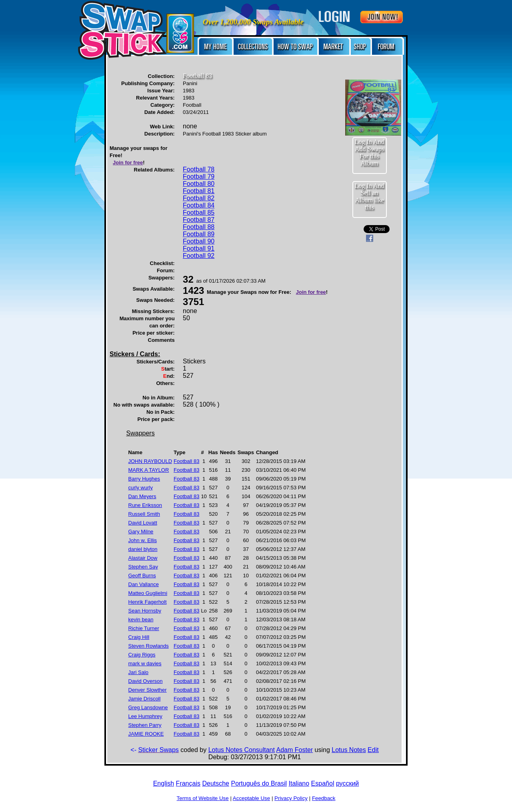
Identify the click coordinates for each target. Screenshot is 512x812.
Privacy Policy (291, 798)
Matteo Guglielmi (148, 593)
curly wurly (141, 488)
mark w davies (145, 663)
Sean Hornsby (145, 611)
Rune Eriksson (145, 505)
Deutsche (216, 783)
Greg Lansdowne (148, 707)
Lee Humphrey (145, 716)
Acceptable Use (251, 798)
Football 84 (199, 205)
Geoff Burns (142, 576)
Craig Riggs (142, 655)
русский (347, 783)
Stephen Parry (145, 725)
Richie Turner (144, 628)
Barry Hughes (144, 479)
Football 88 (199, 227)
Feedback (324, 798)
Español (323, 783)
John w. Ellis (143, 540)
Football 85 (199, 212)
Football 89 (199, 234)
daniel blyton (143, 549)
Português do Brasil (259, 783)
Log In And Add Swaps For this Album (370, 153)
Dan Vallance (144, 584)
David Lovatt (143, 523)
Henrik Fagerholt (148, 602)
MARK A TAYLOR (149, 470)
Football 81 (199, 191)
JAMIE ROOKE (146, 734)
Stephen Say (143, 567)
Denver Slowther (148, 690)
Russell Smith (144, 514)
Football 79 (199, 177)
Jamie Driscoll (145, 699)
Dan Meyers (142, 496)
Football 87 (199, 220)
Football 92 (199, 256)
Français (188, 783)
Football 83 (186, 461)
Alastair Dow (143, 558)
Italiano (299, 783)
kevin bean (141, 619)
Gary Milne (141, 532)
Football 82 (199, 198)
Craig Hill (139, 637)
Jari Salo (139, 672)
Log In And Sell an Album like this (370, 197)
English (164, 783)
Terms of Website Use (203, 798)
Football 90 (199, 241)
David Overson (146, 681)
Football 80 (199, 184)
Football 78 (199, 169)
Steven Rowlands (149, 646)
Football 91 (199, 248)
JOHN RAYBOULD (150, 461)
